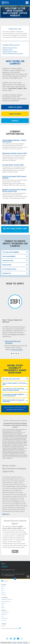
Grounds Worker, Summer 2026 (13, 165)
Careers (4, 567)
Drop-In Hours (18, 349)
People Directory (5, 614)
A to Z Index (4, 620)
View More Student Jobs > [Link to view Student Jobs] (15, 229)
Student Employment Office (8, 570)
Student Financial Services (10, 48)
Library (3, 605)
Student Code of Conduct (10, 51)
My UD (2, 616)
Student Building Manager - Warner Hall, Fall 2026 (14, 141)
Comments (14, 643)
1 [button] (12, 354)
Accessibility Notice (5, 612)
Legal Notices (20, 643)
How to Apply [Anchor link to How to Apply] (15, 114)
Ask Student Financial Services (15, 409)
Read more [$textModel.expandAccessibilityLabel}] (6, 514)
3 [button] (16, 354)
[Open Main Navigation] (27, 3)
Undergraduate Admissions (7, 599)
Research (3, 607)
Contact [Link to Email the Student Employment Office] (15, 121)
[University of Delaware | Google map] (20, 628)
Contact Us (3, 626)
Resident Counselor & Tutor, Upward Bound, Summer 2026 (14, 190)
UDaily (2, 591)
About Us (3, 587)
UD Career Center (7, 50)
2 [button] (14, 354)
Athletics (3, 589)
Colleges (3, 603)
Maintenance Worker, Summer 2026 (15, 153)
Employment (4, 595)
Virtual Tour (3, 593)
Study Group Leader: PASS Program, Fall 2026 (14, 177)
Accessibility (25, 643)
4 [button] (18, 354)
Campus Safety (4, 618)
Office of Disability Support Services (13, 53)
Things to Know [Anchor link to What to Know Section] (15, 107)
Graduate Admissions (6, 601)
